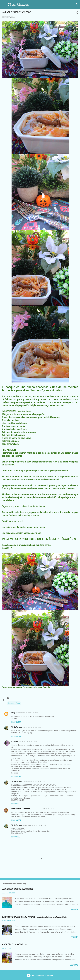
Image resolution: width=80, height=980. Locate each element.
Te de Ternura (17, 727)
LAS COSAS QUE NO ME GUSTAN (17, 889)
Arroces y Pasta (14, 703)
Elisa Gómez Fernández (21, 809)
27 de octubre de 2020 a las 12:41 (30, 742)
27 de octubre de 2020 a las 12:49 (34, 782)
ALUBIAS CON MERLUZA (14, 945)
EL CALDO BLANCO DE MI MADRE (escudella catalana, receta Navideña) (34, 917)
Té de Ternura (18, 5)
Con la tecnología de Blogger (40, 975)
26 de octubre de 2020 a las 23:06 (27, 713)
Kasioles (15, 742)
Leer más (74, 910)
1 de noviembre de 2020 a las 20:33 (35, 825)
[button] (77, 13)
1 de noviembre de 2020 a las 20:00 (42, 809)
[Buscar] (77, 5)
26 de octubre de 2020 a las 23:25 (34, 727)
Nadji (13, 713)
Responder (16, 722)
